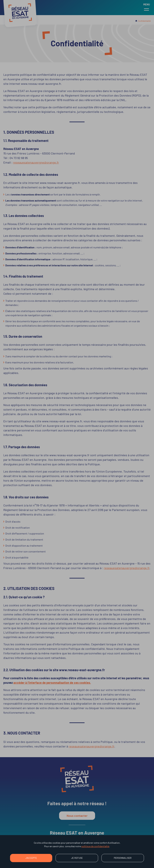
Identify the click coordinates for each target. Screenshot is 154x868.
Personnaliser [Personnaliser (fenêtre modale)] (123, 858)
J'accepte (31, 858)
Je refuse (77, 858)
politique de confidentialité (95, 846)
